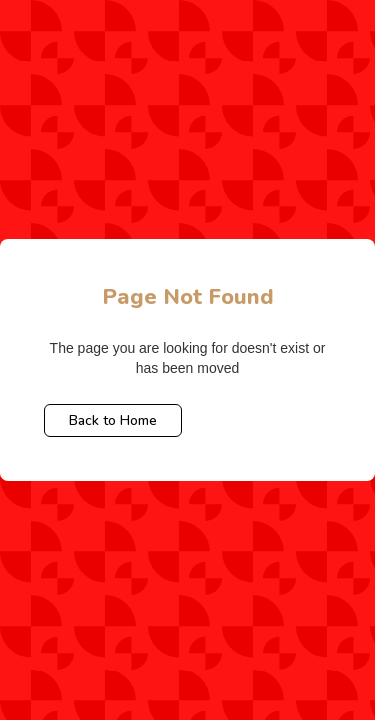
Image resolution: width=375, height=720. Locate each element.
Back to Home (113, 420)
